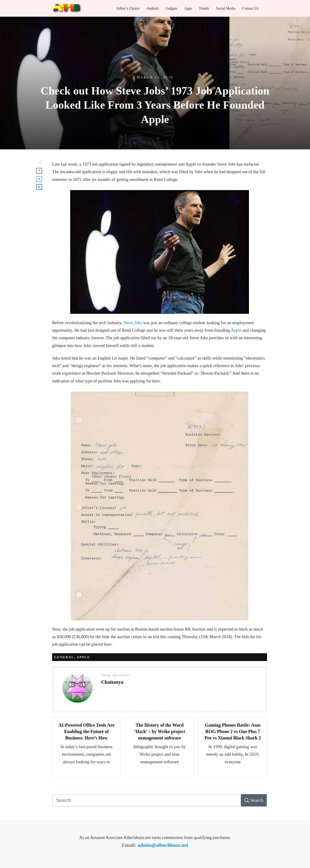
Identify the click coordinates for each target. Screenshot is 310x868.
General (64, 657)
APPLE (83, 657)
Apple (236, 330)
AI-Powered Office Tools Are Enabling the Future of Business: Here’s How (86, 731)
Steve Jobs (133, 323)
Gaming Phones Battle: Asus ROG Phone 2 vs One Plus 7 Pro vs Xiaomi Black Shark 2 (233, 731)
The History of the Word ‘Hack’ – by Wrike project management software (160, 731)
